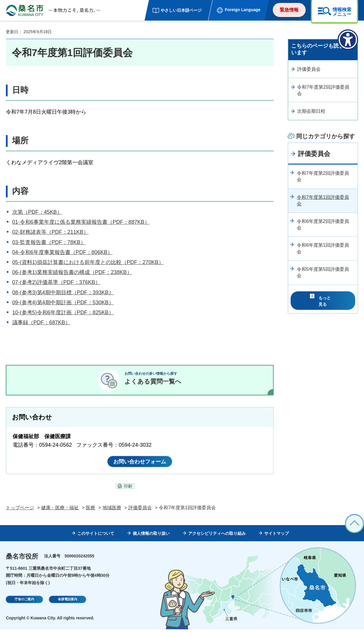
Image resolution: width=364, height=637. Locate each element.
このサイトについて (96, 541)
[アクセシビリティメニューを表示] (348, 40)
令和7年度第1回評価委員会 (323, 200)
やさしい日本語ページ (181, 10)
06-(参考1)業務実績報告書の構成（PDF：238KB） (72, 272)
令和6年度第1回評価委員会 (323, 248)
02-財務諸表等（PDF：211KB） (50, 232)
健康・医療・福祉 (60, 515)
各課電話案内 (68, 608)
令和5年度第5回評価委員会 (323, 272)
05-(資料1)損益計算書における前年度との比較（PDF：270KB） (88, 262)
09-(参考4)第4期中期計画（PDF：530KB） (63, 302)
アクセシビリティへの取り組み (217, 541)
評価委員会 (309, 69)
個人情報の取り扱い (151, 541)
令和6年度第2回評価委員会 (323, 225)
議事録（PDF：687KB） (41, 322)
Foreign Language (243, 10)
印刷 (128, 494)
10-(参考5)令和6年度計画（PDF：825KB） (63, 312)
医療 (90, 515)
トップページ (20, 515)
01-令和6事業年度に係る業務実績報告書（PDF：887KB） (81, 222)
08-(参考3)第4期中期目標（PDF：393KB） (63, 293)
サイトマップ (277, 541)
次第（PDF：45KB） (37, 212)
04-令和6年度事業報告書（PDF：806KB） (63, 252)
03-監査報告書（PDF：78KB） (49, 242)
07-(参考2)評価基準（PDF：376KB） (56, 282)
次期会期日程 (311, 111)
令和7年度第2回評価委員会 (323, 90)
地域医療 (112, 515)
